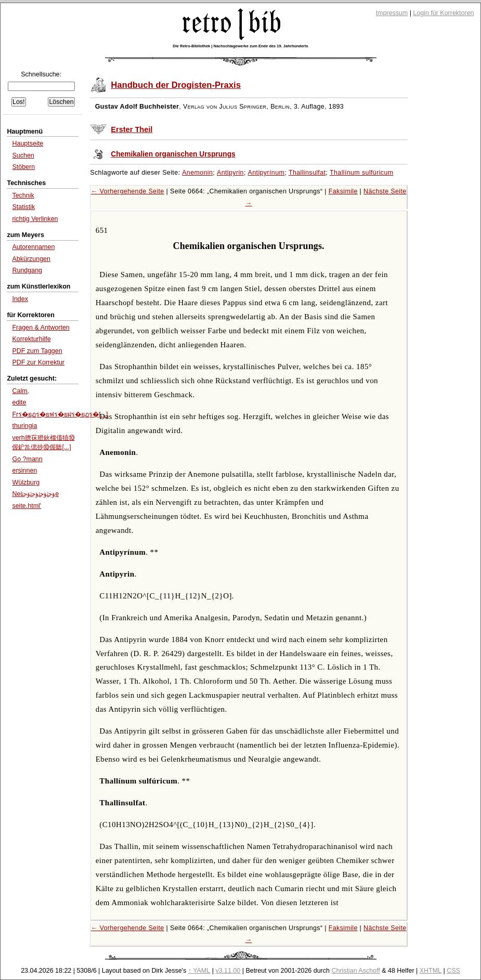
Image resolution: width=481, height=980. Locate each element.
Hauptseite (28, 143)
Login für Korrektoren (443, 13)
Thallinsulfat (307, 173)
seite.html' (27, 506)
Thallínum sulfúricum (362, 173)
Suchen (23, 155)
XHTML (431, 971)
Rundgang (27, 270)
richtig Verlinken (35, 219)
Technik (23, 195)
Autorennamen (33, 247)
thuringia (24, 426)
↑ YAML (199, 971)
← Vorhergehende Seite (128, 191)
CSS (453, 971)
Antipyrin (230, 173)
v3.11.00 (228, 971)
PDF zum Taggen (37, 351)
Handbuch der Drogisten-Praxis (176, 85)
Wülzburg (26, 482)
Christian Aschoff (355, 971)
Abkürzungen (31, 259)
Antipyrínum (266, 173)
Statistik (23, 207)
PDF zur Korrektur (38, 362)
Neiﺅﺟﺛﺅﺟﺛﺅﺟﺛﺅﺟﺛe (35, 494)
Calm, (21, 391)
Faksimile (343, 191)
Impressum (392, 13)
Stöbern (23, 167)
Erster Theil (132, 129)
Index (20, 299)
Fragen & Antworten (41, 328)
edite (19, 402)
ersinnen (24, 471)
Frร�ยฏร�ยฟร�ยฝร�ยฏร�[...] (60, 414)
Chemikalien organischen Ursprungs (173, 154)
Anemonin (197, 173)
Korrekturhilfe (31, 339)
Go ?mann (27, 459)
